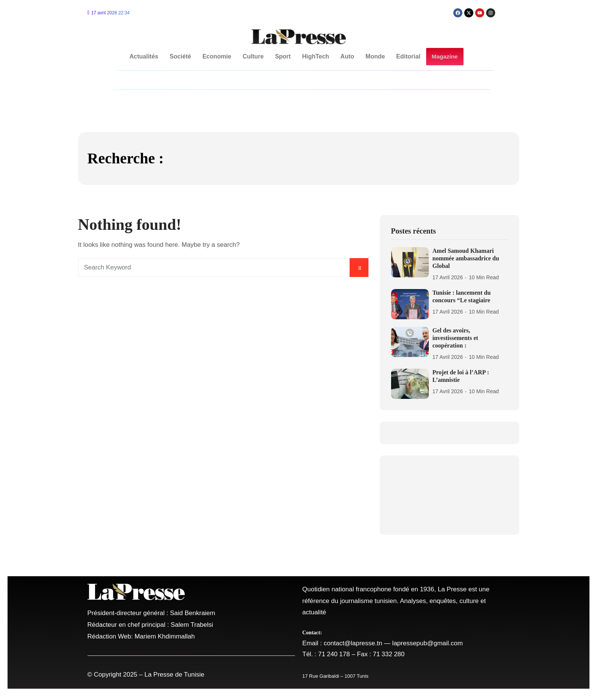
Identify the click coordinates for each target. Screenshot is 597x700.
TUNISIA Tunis (450, 495)
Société (180, 56)
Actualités (144, 56)
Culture (253, 56)
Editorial (408, 56)
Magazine (445, 57)
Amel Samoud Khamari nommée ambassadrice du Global (466, 258)
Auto (347, 56)
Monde (376, 56)
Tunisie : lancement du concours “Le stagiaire (462, 296)
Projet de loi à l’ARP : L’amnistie (461, 376)
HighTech (316, 56)
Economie (217, 56)
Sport (283, 56)
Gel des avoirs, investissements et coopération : (455, 338)
